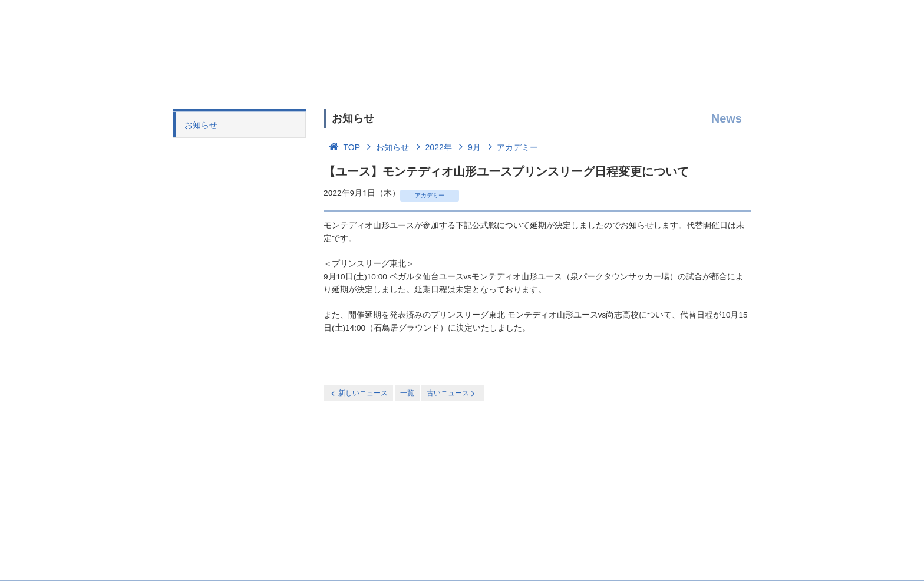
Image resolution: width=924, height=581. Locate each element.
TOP (342, 147)
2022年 (432, 147)
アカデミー (511, 147)
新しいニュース (358, 393)
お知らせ (201, 125)
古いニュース (452, 393)
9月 (468, 147)
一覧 (407, 393)
